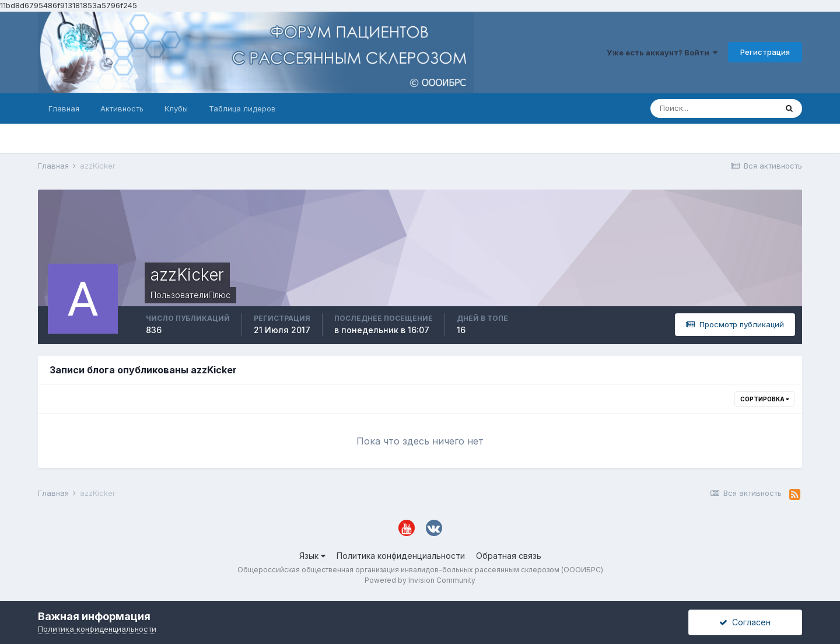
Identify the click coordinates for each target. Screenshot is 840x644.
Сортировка (765, 399)
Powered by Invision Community (420, 580)
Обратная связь (509, 556)
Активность (122, 108)
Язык (312, 556)
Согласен (745, 622)
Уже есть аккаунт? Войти (662, 52)
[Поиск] (713, 108)
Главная (64, 108)
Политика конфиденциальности (401, 556)
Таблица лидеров (242, 108)
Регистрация (765, 52)
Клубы (176, 108)
